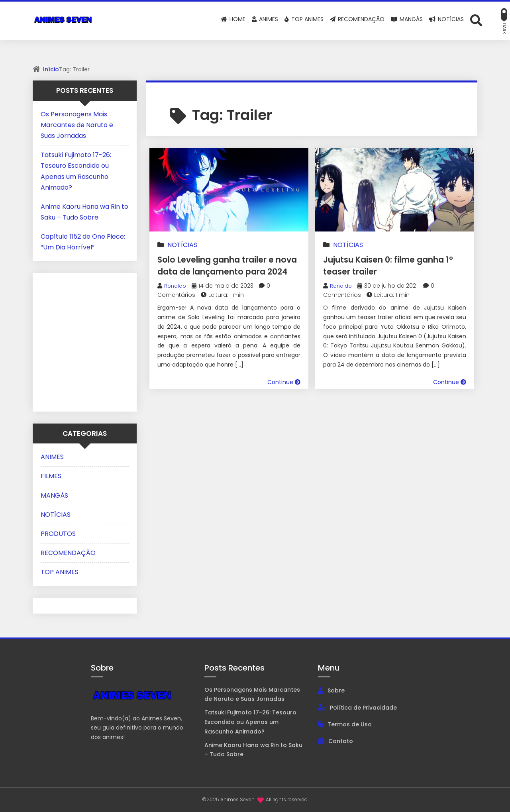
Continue (284, 394)
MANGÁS (54, 495)
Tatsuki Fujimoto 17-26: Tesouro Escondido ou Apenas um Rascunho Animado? (250, 722)
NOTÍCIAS (182, 245)
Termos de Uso (350, 724)
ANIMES (52, 457)
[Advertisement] (90, 341)
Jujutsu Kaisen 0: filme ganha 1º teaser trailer (379, 265)
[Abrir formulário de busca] (476, 20)
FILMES (51, 476)
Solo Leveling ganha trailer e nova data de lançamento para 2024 (228, 271)
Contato (341, 741)
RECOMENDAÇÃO (68, 553)
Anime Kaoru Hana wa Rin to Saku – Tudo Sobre (253, 750)
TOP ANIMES (60, 572)
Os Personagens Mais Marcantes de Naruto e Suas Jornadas (77, 125)
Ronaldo (176, 298)
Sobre (336, 690)
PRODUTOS (58, 534)
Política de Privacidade (363, 708)
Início (51, 69)
